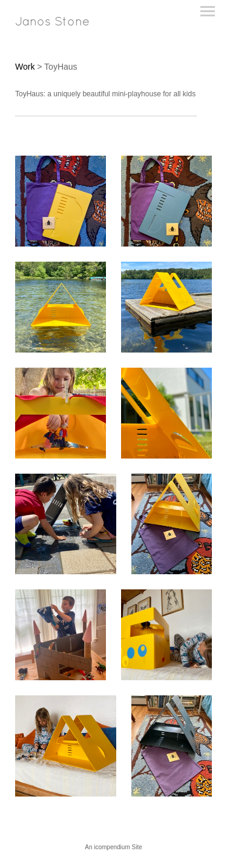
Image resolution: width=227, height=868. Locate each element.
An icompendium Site (113, 847)
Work (25, 67)
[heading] (52, 23)
